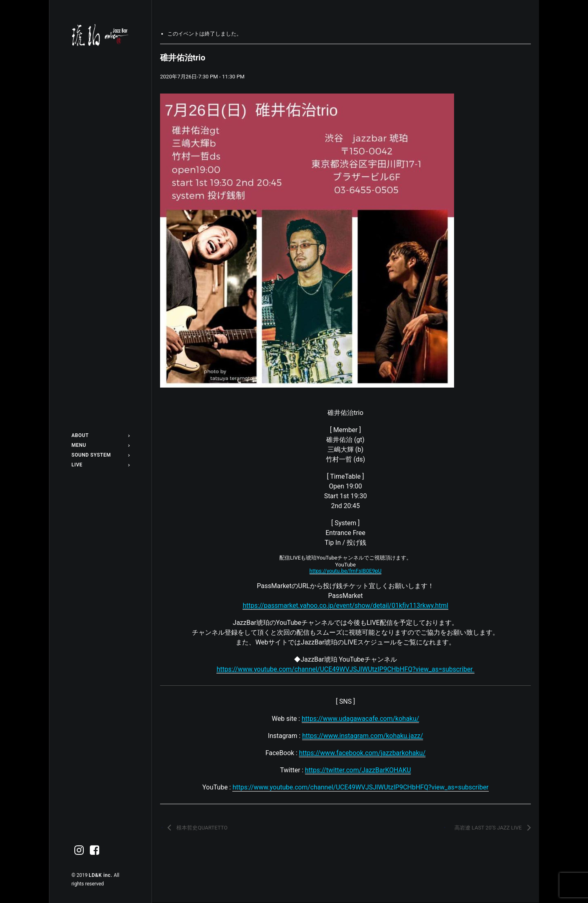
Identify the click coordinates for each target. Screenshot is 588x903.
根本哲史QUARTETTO (201, 828)
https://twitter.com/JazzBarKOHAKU (358, 770)
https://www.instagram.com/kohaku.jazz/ (363, 736)
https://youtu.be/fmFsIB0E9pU (345, 571)
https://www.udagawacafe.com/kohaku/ (361, 719)
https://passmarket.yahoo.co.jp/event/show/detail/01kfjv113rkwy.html (345, 605)
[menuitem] (100, 435)
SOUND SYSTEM (100, 455)
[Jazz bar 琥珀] (100, 35)
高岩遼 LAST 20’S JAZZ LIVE (489, 828)
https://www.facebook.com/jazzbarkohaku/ (362, 753)
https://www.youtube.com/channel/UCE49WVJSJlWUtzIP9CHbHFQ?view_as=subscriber (360, 787)
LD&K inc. (101, 875)
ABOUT (100, 435)
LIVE (100, 465)
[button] (79, 851)
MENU (100, 445)
